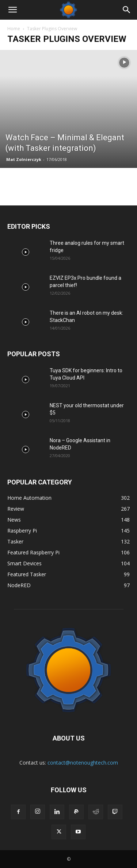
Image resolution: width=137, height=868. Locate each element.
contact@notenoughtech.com (83, 763)
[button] (12, 10)
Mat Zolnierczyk (24, 159)
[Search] (127, 10)
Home (14, 29)
